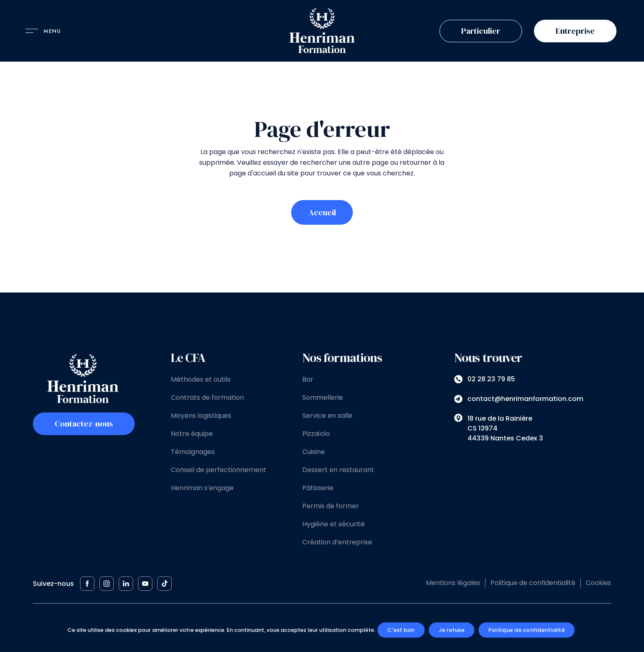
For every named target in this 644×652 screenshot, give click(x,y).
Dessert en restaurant (338, 470)
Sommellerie (323, 397)
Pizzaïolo (316, 434)
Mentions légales (453, 583)
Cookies (598, 583)
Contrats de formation (207, 397)
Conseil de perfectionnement (218, 470)
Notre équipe (192, 434)
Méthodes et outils (201, 379)
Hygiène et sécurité (333, 524)
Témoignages (193, 452)
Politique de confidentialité (533, 583)
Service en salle (327, 416)
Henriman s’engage (202, 488)
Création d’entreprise (337, 542)
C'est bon (401, 630)
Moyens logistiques (201, 416)
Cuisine (314, 452)
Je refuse (452, 630)
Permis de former (331, 506)
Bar (308, 379)
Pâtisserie (318, 488)
